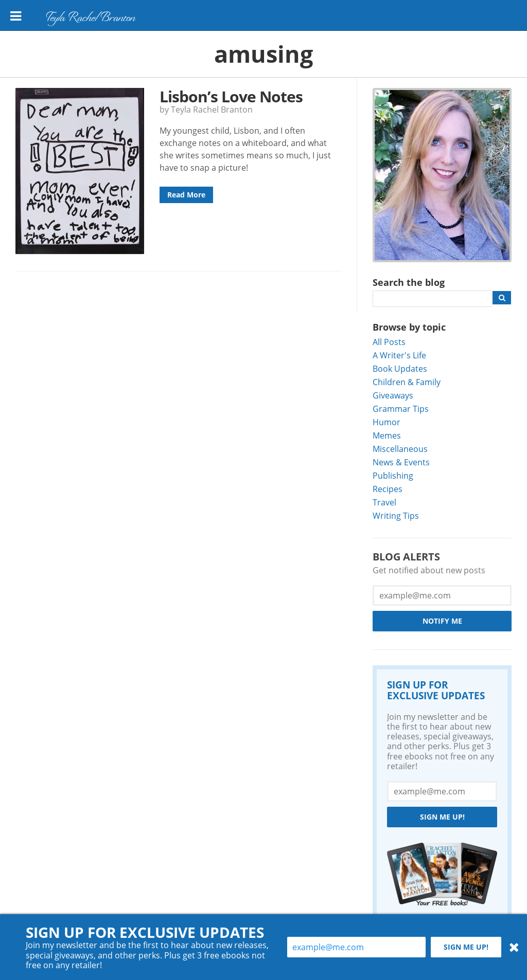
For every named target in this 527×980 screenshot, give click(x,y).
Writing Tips (396, 515)
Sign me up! (442, 817)
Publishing (393, 475)
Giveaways (393, 395)
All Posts (389, 342)
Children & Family (407, 382)
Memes (387, 435)
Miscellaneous (400, 449)
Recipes (388, 489)
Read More (186, 195)
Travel (384, 502)
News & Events (401, 462)
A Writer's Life (399, 355)
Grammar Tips (401, 409)
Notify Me (442, 621)
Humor (387, 422)
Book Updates (400, 368)
